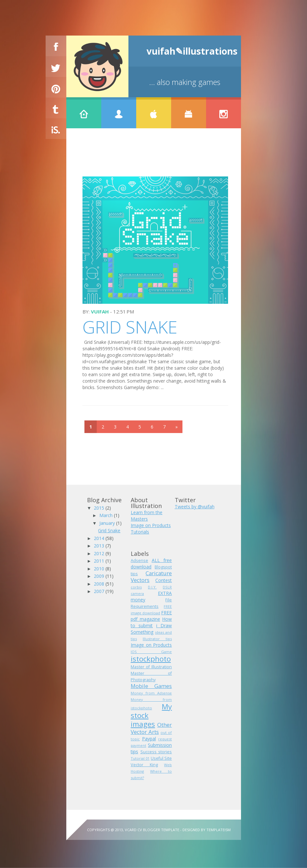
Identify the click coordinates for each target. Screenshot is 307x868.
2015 (100, 508)
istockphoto (151, 659)
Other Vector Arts (151, 728)
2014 (100, 538)
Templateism (219, 830)
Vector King (144, 765)
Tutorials (140, 532)
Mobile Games (151, 686)
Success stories (156, 752)
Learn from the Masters (147, 516)
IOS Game (151, 652)
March (107, 515)
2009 (100, 576)
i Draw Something (151, 629)
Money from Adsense (151, 693)
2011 (100, 561)
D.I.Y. (152, 587)
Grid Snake (130, 327)
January (108, 523)
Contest (164, 580)
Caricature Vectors (151, 577)
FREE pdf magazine (151, 616)
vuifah (100, 312)
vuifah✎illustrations (192, 51)
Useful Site (161, 758)
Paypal (149, 739)
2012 (100, 553)
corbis (136, 587)
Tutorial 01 (140, 758)
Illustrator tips (157, 639)
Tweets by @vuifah (195, 507)
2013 (100, 546)
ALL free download (151, 563)
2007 (100, 591)
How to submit (151, 622)
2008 (100, 584)
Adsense (139, 561)
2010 (100, 569)
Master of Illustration (151, 667)
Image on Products (151, 525)
